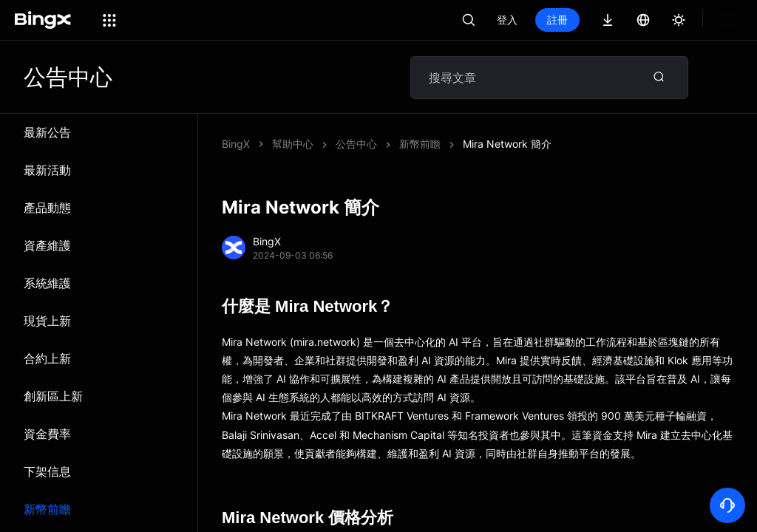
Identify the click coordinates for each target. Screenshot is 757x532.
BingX (236, 144)
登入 (557, 20)
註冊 (608, 20)
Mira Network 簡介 (380, 144)
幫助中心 (293, 144)
